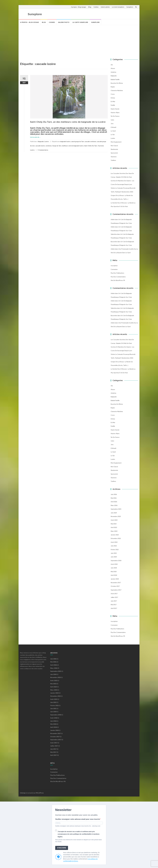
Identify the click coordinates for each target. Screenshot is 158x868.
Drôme (113, 98)
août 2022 (114, 542)
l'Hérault (114, 127)
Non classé (114, 146)
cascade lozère (40, 146)
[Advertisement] (79, 40)
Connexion (114, 269)
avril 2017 (114, 608)
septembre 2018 (116, 561)
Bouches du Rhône (117, 83)
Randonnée (114, 149)
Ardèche (113, 72)
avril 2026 (114, 502)
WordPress (40, 793)
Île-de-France (115, 116)
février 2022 (115, 549)
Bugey (113, 87)
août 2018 (114, 564)
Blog (90, 7)
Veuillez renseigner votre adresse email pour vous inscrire (78, 819)
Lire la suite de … (35, 137)
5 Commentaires (43, 150)
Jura (112, 123)
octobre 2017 (115, 586)
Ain (112, 65)
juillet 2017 (114, 597)
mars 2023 (114, 531)
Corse (113, 94)
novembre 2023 (116, 516)
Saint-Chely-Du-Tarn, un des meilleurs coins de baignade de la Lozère (68, 122)
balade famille (115, 79)
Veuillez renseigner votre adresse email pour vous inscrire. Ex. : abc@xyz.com (78, 826)
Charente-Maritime (117, 90)
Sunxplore (130, 7)
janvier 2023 (115, 535)
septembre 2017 (116, 590)
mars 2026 (114, 505)
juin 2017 (114, 601)
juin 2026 (114, 494)
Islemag (23, 793)
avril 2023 (114, 527)
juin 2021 (114, 553)
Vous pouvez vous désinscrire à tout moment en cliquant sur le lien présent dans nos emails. (78, 841)
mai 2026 (114, 498)
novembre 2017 (116, 583)
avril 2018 (114, 575)
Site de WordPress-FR (118, 280)
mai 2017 (114, 605)
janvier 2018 (115, 579)
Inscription (114, 266)
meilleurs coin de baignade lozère (73, 146)
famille (113, 105)
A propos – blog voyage (78, 7)
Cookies (96, 7)
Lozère (47, 142)
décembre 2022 (116, 538)
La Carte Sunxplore (118, 7)
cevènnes (49, 146)
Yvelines (113, 160)
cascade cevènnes (90, 142)
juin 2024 (114, 513)
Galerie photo (105, 7)
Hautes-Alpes (115, 112)
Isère (112, 120)
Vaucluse (114, 157)
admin (113, 219)
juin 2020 (114, 557)
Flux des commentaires (118, 277)
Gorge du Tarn (57, 146)
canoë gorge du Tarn (78, 142)
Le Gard (113, 131)
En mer (113, 101)
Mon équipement (116, 142)
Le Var (113, 134)
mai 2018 (114, 572)
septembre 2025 (116, 509)
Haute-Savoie (115, 109)
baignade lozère (65, 142)
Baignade (41, 142)
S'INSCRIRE (62, 848)
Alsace (113, 68)
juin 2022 (114, 546)
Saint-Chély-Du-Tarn (91, 146)
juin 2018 (114, 568)
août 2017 (114, 594)
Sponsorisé (114, 153)
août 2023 (114, 520)
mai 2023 (114, 524)
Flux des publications (117, 273)
